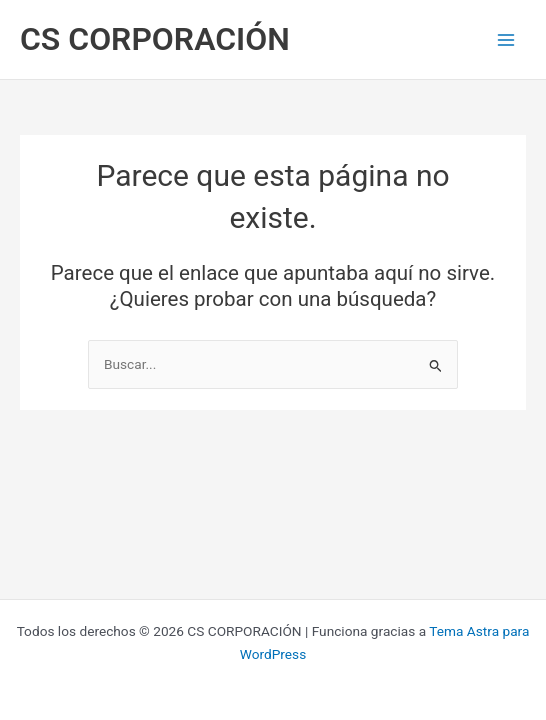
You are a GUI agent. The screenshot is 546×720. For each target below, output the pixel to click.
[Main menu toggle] (506, 39)
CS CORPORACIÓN (155, 39)
